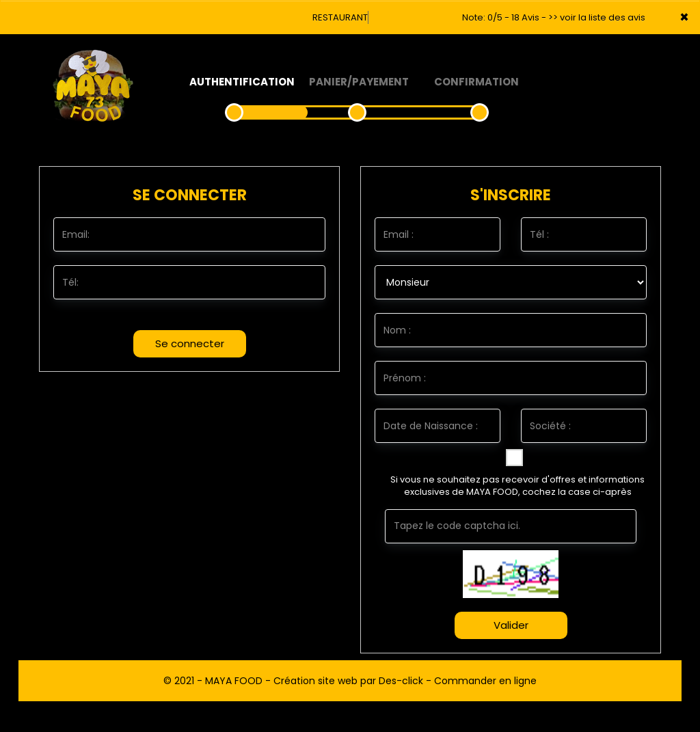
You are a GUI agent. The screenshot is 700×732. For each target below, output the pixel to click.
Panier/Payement (359, 82)
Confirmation (476, 82)
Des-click (401, 681)
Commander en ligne (485, 681)
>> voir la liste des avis (597, 17)
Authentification (242, 82)
